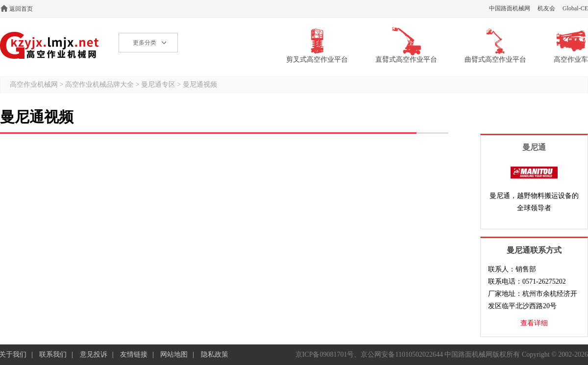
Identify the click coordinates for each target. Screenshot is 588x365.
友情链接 (134, 354)
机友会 (546, 8)
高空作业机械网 (50, 45)
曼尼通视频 (200, 85)
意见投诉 (94, 354)
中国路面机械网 (510, 8)
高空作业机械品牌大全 (99, 85)
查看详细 (534, 323)
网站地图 (174, 354)
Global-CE (575, 8)
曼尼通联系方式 (534, 250)
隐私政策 (215, 354)
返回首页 (21, 9)
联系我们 (53, 354)
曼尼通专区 (158, 85)
